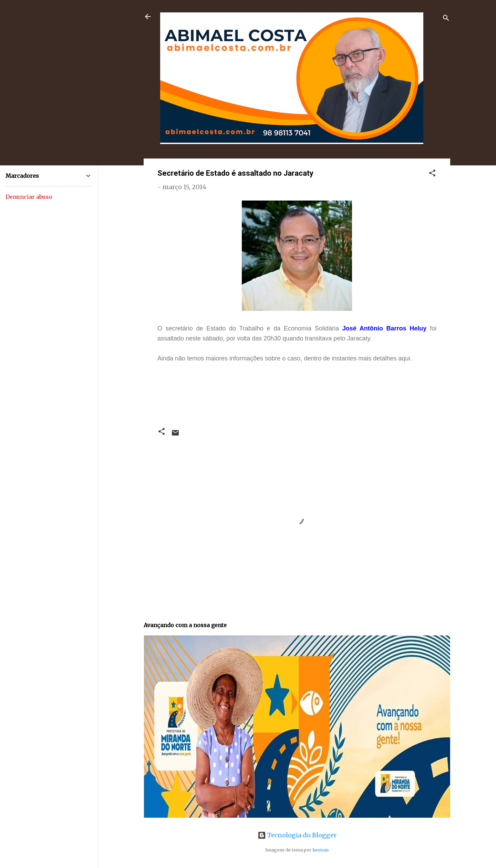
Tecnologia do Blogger (297, 835)
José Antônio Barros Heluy (385, 328)
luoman (321, 850)
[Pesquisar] (446, 19)
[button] (432, 174)
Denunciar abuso (29, 197)
